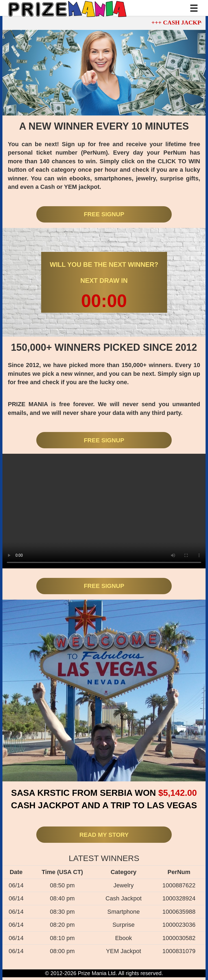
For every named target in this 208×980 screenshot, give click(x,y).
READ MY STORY (104, 835)
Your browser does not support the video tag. (104, 511)
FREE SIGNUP (104, 214)
